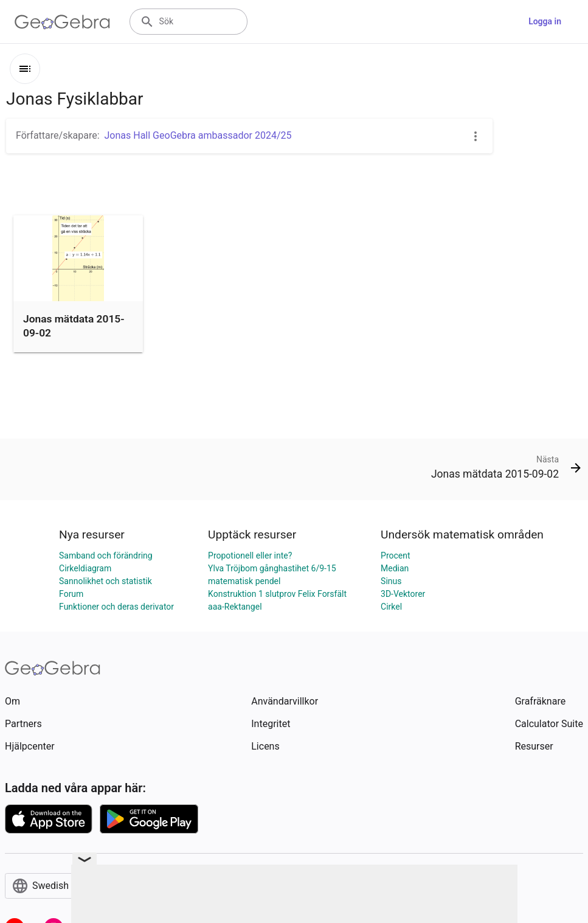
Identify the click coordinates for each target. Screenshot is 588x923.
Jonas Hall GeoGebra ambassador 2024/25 (198, 135)
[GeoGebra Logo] (62, 22)
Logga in (545, 21)
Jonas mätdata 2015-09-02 (74, 326)
